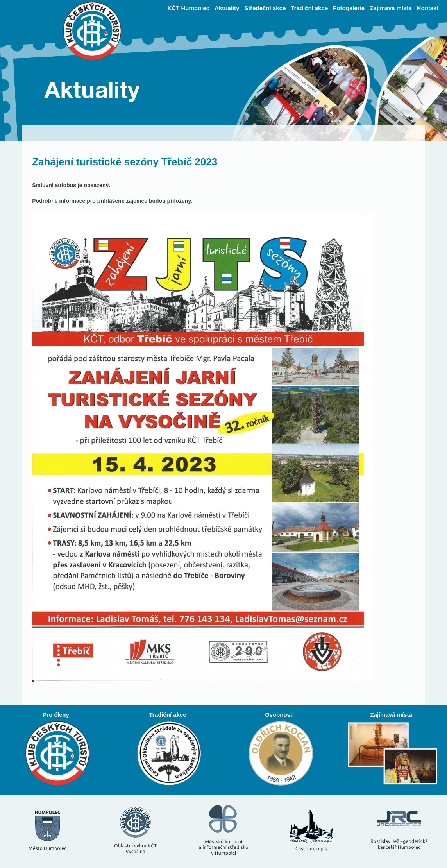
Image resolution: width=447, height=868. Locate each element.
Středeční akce (265, 8)
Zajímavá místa (391, 8)
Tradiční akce (309, 8)
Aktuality (227, 8)
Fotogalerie (349, 8)
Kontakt (428, 8)
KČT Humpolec (188, 8)
